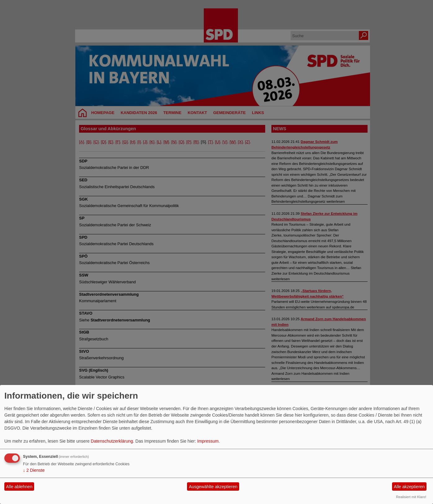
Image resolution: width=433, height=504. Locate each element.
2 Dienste (34, 470)
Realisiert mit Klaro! (411, 497)
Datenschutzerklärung (112, 441)
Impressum (208, 441)
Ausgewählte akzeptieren (213, 487)
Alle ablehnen (19, 487)
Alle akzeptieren (409, 487)
